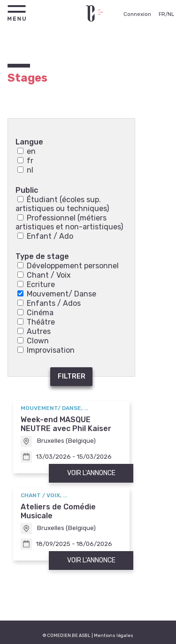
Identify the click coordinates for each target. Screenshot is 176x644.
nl (25, 170)
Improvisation (46, 350)
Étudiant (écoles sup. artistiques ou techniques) (62, 204)
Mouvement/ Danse (57, 294)
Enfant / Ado (45, 236)
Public (27, 190)
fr (25, 161)
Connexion (137, 14)
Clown (33, 341)
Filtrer (72, 376)
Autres (34, 331)
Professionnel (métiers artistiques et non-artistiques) (69, 222)
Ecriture (36, 284)
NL (171, 14)
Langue (29, 142)
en (27, 151)
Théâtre (36, 322)
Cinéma (35, 313)
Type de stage (42, 256)
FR (162, 14)
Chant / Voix (44, 275)
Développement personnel (68, 266)
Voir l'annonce (91, 473)
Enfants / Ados (49, 303)
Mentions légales (114, 635)
